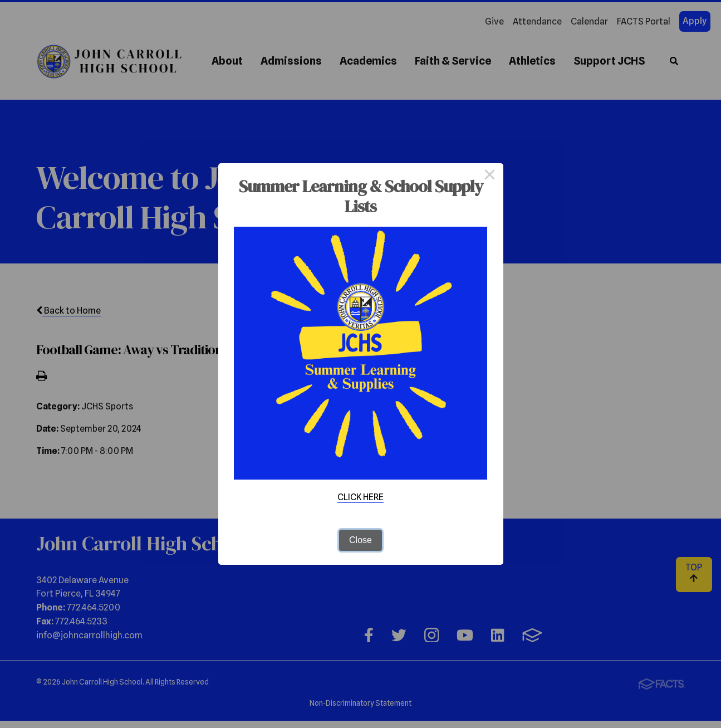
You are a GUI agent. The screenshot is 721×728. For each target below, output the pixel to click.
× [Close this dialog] (490, 177)
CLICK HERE (360, 497)
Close (360, 540)
